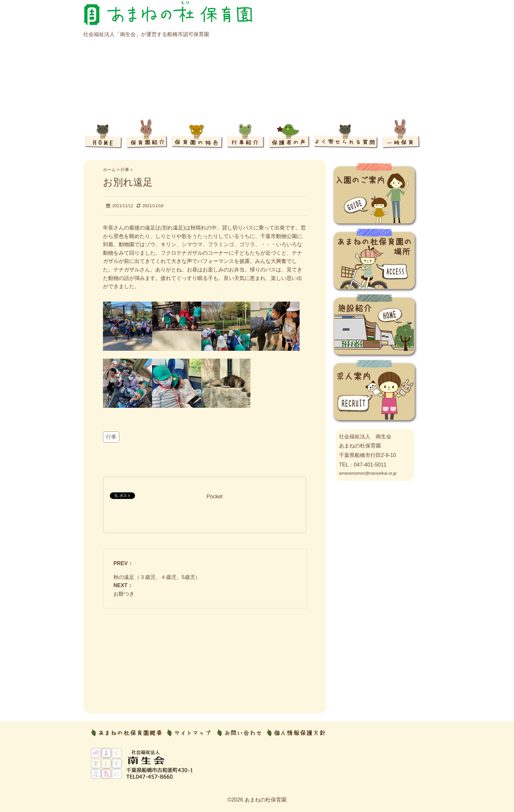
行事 (111, 437)
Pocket (215, 496)
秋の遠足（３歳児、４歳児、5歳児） (157, 577)
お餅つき (124, 594)
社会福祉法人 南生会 (365, 436)
